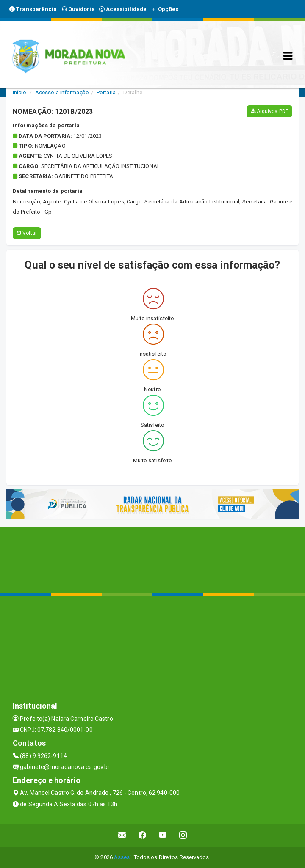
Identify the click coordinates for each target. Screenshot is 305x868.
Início (19, 92)
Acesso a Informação (62, 92)
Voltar (27, 233)
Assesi (123, 857)
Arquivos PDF (269, 111)
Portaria (106, 92)
